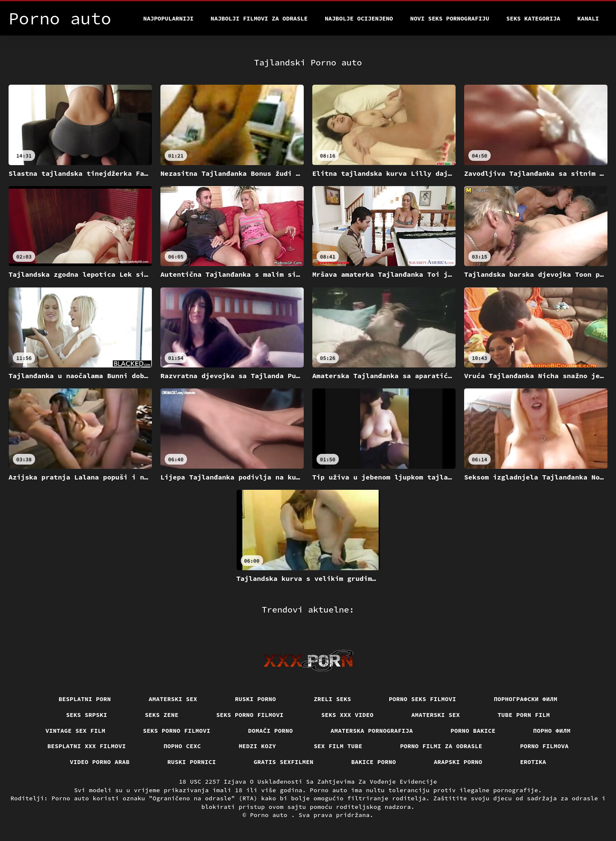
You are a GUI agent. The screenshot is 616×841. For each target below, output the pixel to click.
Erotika (533, 762)
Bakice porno (374, 762)
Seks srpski (86, 715)
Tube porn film (524, 715)
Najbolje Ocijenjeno (359, 18)
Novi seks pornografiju (450, 18)
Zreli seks (332, 699)
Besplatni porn (85, 699)
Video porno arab (100, 762)
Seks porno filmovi (250, 715)
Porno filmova (545, 746)
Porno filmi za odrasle (441, 746)
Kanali (588, 18)
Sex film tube (338, 746)
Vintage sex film (75, 731)
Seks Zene (162, 715)
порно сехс (182, 746)
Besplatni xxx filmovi (87, 746)
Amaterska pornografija (372, 731)
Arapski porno (458, 762)
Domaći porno (271, 731)
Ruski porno (255, 699)
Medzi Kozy (258, 746)
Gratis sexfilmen (284, 762)
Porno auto (270, 815)
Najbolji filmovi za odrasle (259, 18)
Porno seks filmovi (423, 699)
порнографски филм (526, 699)
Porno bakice (473, 731)
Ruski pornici (192, 762)
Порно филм (552, 731)
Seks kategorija (533, 18)
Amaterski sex (173, 699)
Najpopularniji (169, 18)
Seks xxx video (348, 715)
